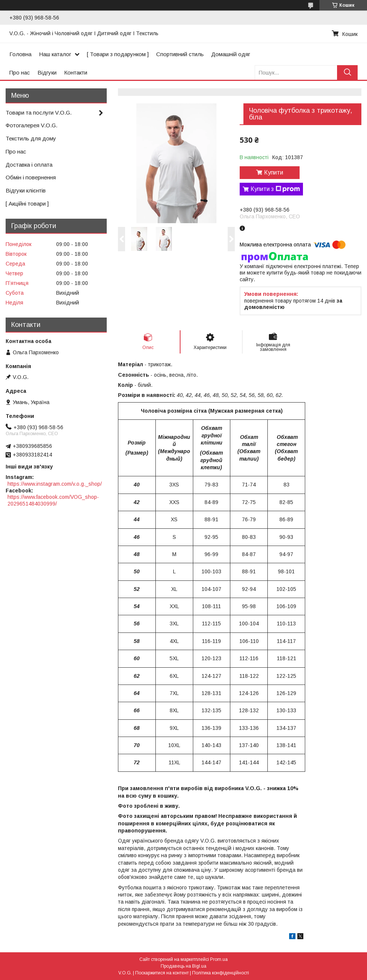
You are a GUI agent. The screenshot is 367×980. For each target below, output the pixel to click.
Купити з (275, 189)
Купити (274, 172)
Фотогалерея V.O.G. (31, 125)
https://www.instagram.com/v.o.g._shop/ (55, 484)
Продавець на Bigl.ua (183, 966)
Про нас (20, 72)
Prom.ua (219, 959)
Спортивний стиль (180, 54)
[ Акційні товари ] (27, 204)
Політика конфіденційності (221, 973)
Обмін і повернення (31, 177)
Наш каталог (55, 54)
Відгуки (47, 72)
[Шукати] (347, 72)
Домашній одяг (231, 54)
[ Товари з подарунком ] (118, 54)
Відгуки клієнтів (26, 190)
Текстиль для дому (31, 138)
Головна (20, 54)
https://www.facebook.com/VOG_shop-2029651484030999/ (53, 500)
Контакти (76, 72)
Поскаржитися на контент (162, 973)
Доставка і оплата (29, 165)
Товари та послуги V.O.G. (39, 113)
